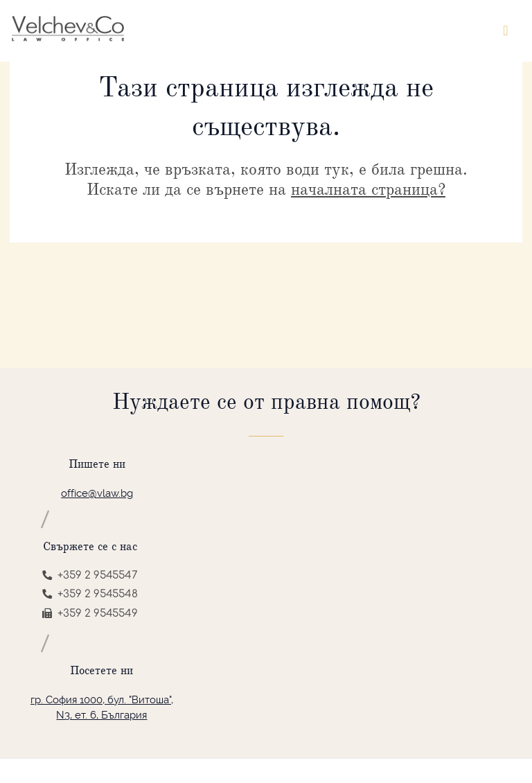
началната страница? (368, 189)
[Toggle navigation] (506, 31)
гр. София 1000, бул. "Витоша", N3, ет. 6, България (102, 708)
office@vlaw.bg (97, 493)
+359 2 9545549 (90, 614)
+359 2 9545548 (90, 594)
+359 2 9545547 (90, 575)
